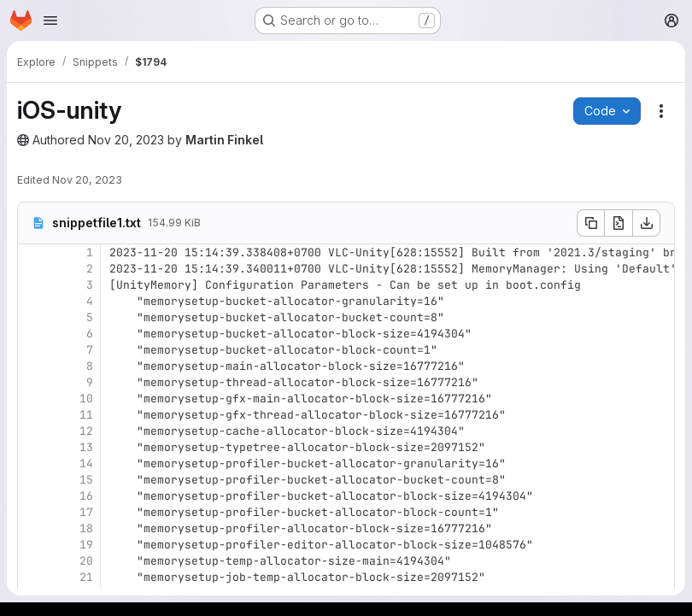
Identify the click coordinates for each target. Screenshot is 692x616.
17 (86, 512)
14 (86, 463)
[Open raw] (619, 223)
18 (86, 528)
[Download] (647, 223)
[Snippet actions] (661, 111)
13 (86, 447)
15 (86, 480)
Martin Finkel (224, 140)
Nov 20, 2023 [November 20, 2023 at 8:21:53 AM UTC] (87, 180)
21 (86, 577)
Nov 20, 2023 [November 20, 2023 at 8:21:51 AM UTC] (126, 140)
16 (86, 496)
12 (86, 431)
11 (86, 415)
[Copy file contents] (590, 223)
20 (86, 561)
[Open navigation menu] (50, 21)
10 (86, 399)
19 (86, 545)
